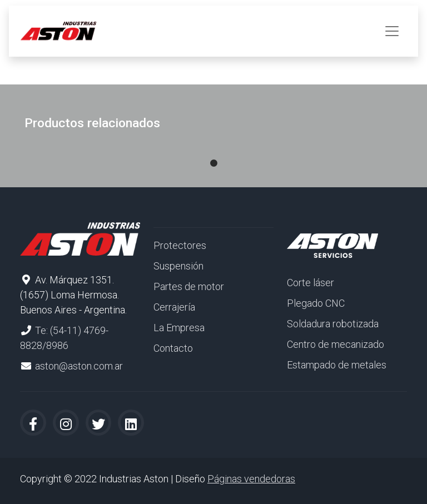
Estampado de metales (337, 365)
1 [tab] (213, 152)
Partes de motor (189, 286)
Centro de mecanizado (336, 344)
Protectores (180, 245)
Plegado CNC (316, 303)
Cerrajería (174, 307)
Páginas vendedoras (251, 479)
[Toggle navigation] (392, 31)
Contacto (173, 348)
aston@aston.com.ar (79, 366)
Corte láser (311, 283)
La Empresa (179, 328)
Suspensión (178, 266)
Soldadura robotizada (333, 324)
